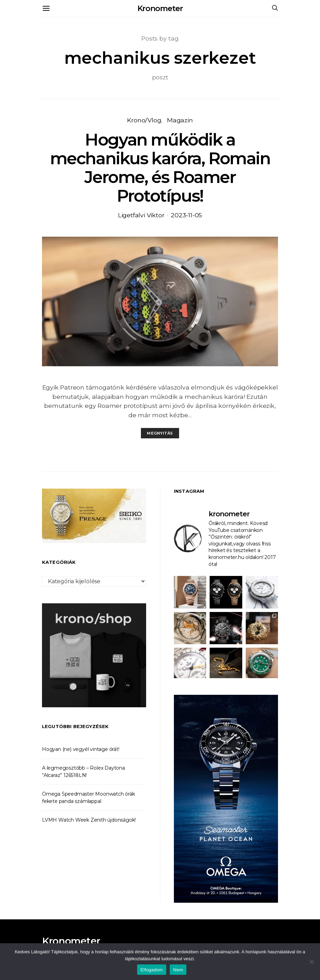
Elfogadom (152, 970)
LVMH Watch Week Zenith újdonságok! (89, 820)
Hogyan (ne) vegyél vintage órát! (81, 749)
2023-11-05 (186, 215)
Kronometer (160, 8)
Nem (178, 970)
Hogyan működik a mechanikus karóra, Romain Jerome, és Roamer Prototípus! (160, 168)
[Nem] (311, 962)
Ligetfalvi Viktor (141, 215)
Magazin (180, 120)
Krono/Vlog (144, 120)
